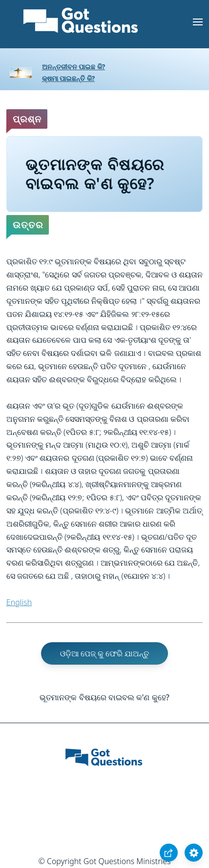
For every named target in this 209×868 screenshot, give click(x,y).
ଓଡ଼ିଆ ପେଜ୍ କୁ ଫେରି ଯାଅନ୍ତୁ (105, 653)
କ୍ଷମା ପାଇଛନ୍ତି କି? (69, 78)
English (19, 602)
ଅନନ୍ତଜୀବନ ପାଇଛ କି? (74, 67)
